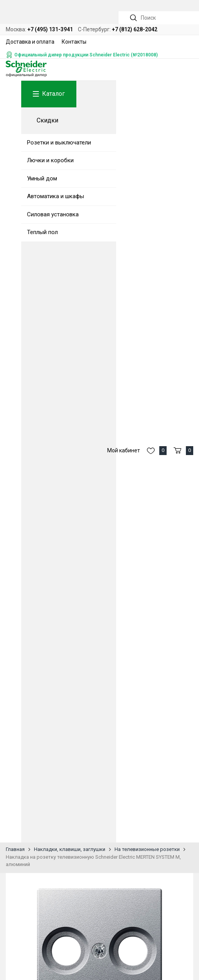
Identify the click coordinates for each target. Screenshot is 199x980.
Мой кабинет (124, 450)
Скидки (47, 120)
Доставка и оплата (30, 42)
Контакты (74, 42)
